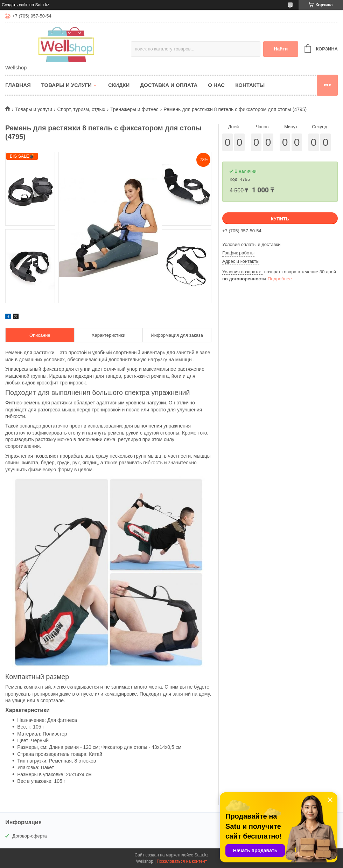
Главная (18, 85)
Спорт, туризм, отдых (81, 109)
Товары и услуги (66, 85)
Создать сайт (15, 5)
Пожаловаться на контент (182, 861)
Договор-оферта (30, 836)
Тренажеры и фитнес (134, 109)
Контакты (250, 85)
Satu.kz (201, 855)
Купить (280, 219)
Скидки (119, 85)
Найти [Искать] (281, 49)
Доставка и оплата (169, 85)
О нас (216, 85)
